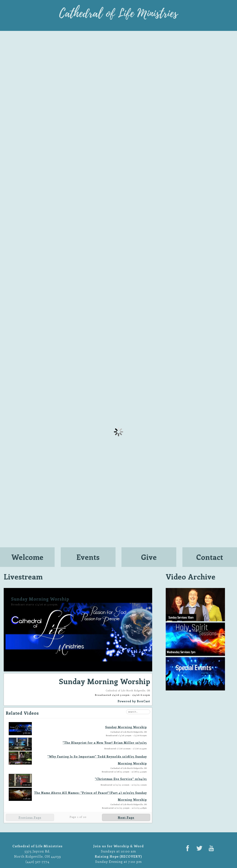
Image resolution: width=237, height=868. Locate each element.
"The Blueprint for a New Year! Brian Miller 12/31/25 (105, 743)
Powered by (134, 701)
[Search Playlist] (138, 712)
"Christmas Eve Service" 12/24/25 (121, 779)
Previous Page (30, 817)
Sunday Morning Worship (126, 727)
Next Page (126, 817)
